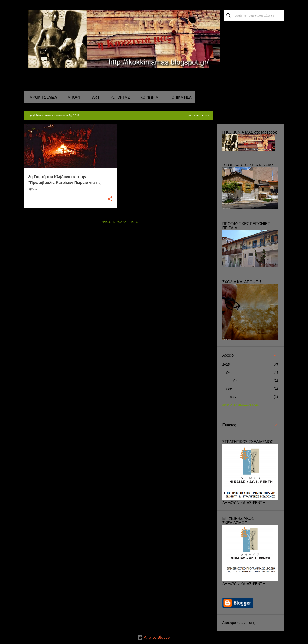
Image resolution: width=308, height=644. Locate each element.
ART (95, 97)
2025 (226, 365)
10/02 (234, 381)
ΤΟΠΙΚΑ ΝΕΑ (179, 97)
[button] (110, 199)
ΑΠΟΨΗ (73, 97)
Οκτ (229, 373)
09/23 (234, 397)
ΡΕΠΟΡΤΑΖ (119, 97)
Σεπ (229, 389)
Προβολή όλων (198, 116)
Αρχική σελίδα (42, 97)
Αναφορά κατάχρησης (239, 623)
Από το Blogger (154, 637)
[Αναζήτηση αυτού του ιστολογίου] (259, 15)
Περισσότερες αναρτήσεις (119, 222)
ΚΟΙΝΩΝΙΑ (148, 97)
